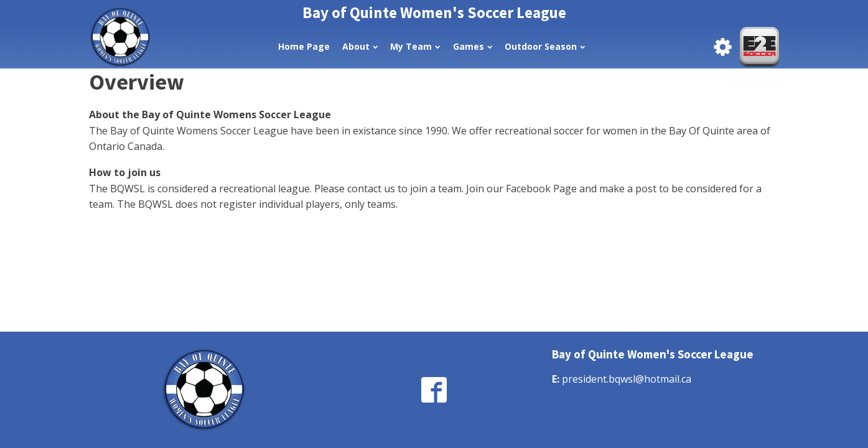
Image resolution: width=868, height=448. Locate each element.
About (360, 46)
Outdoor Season (545, 46)
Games (473, 46)
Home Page (304, 46)
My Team (415, 46)
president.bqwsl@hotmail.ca (627, 379)
